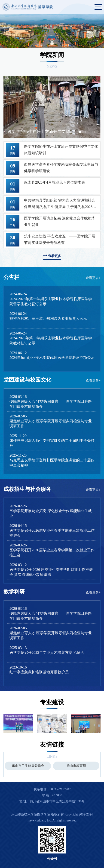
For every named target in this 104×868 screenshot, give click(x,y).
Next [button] (95, 31)
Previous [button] (9, 31)
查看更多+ (93, 278)
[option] (52, 31)
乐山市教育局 (76, 766)
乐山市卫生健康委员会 (28, 766)
